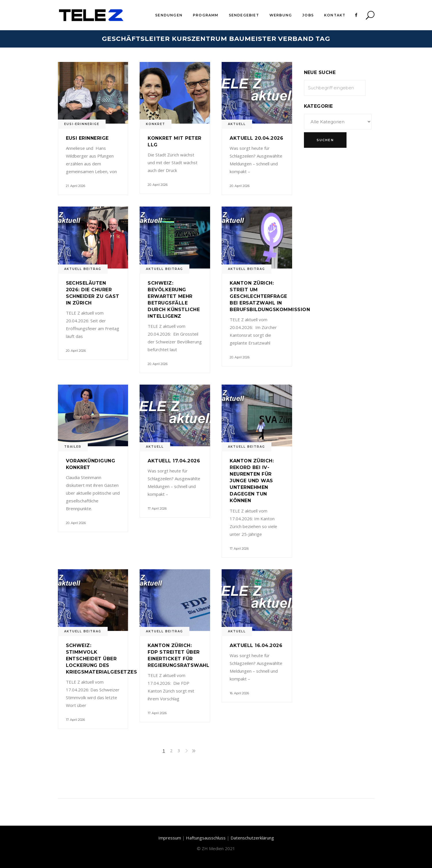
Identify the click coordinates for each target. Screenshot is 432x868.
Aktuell (237, 124)
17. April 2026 (157, 508)
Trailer (73, 447)
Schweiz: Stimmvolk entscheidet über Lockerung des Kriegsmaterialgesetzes (102, 659)
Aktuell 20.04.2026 (256, 138)
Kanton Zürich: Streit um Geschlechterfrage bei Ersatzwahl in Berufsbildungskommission (270, 296)
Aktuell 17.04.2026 (174, 461)
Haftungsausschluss (206, 838)
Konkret (156, 124)
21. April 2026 (76, 186)
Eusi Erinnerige (87, 138)
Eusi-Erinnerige (82, 124)
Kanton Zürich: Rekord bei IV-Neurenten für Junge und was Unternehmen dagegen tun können (252, 481)
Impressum (170, 838)
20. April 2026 (158, 185)
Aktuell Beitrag (83, 269)
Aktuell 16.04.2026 (256, 645)
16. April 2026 (239, 693)
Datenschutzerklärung (252, 838)
